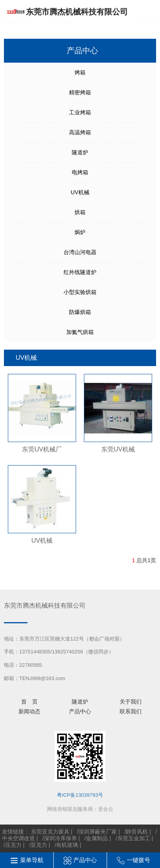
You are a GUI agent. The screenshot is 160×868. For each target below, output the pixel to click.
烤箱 (80, 72)
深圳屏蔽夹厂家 (98, 832)
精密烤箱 (80, 92)
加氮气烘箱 (80, 332)
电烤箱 (80, 172)
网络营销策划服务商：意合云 (80, 809)
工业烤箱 (80, 112)
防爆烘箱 (80, 312)
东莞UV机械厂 (42, 449)
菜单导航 (32, 860)
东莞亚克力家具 (50, 832)
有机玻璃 (67, 845)
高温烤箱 (80, 132)
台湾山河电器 (80, 252)
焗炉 (80, 232)
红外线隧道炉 (80, 272)
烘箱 (80, 212)
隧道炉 (80, 152)
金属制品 (97, 838)
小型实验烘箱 (80, 292)
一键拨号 (138, 860)
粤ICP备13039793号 (80, 795)
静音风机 (137, 832)
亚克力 (39, 845)
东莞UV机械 (118, 449)
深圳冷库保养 (60, 838)
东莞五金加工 (134, 838)
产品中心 (85, 860)
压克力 (13, 845)
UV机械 (80, 192)
